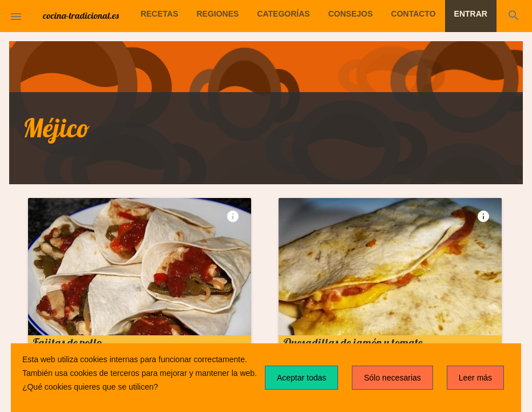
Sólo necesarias (392, 378)
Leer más (475, 378)
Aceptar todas (301, 378)
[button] (16, 16)
